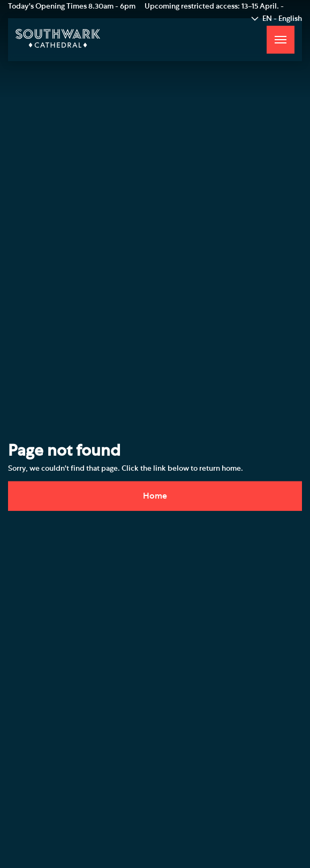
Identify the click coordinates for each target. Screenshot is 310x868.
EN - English (282, 19)
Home (155, 495)
